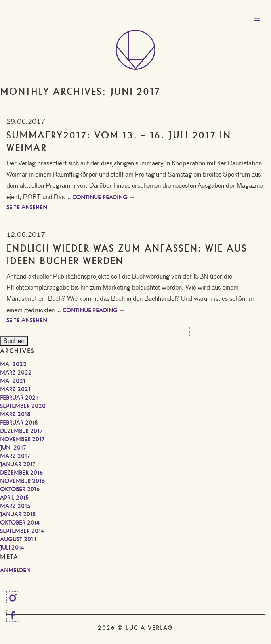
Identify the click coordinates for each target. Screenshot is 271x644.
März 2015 (15, 506)
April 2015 (14, 498)
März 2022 (16, 373)
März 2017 (15, 456)
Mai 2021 (13, 381)
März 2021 (15, 389)
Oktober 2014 (20, 523)
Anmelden (15, 570)
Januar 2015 (18, 514)
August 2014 (18, 539)
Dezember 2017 (21, 431)
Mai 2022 (13, 364)
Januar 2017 (18, 464)
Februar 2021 (19, 398)
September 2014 (22, 531)
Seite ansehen (27, 207)
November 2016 (22, 481)
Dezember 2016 (21, 473)
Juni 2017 (13, 448)
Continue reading (104, 197)
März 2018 (15, 414)
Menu (257, 19)
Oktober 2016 (20, 489)
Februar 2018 (19, 423)
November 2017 (22, 439)
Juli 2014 (12, 548)
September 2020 (23, 406)
